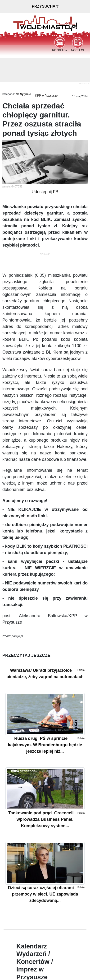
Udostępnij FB (45, 192)
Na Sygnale (23, 94)
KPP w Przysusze (46, 96)
